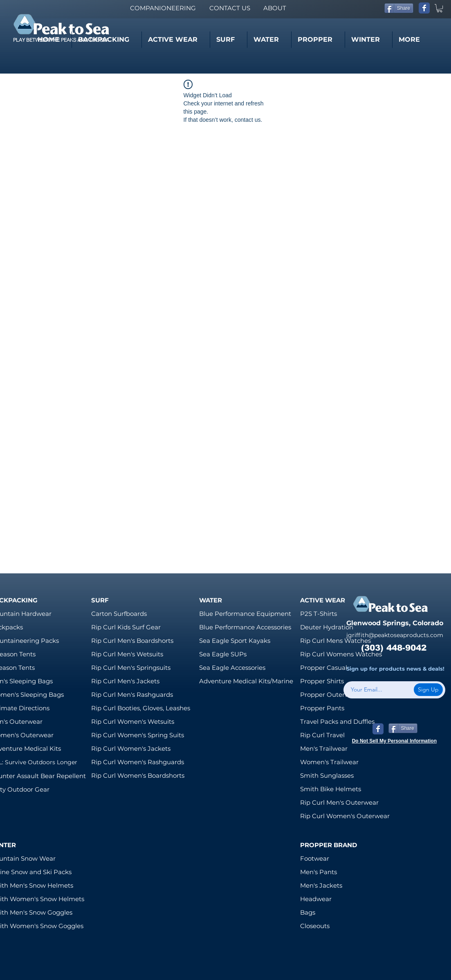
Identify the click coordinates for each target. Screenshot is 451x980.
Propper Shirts (322, 681)
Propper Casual (324, 668)
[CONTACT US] (230, 8)
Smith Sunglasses (327, 775)
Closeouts (315, 926)
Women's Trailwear (329, 762)
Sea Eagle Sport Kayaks (235, 641)
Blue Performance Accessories (245, 627)
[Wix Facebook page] (424, 8)
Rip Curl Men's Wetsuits (127, 654)
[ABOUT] (275, 8)
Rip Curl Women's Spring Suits (138, 735)
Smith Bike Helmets (331, 789)
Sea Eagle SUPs (223, 654)
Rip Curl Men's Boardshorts (132, 641)
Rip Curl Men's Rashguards (132, 695)
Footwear (315, 858)
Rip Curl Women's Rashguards (138, 762)
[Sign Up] (428, 690)
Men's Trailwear (324, 748)
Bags (308, 912)
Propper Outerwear (330, 695)
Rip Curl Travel (322, 735)
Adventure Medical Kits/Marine (246, 681)
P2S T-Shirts (319, 614)
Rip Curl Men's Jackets (125, 681)
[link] (440, 8)
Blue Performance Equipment (245, 614)
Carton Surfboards (119, 614)
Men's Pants (319, 872)
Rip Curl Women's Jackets (131, 748)
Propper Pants (322, 708)
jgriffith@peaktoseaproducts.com (395, 635)
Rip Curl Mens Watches (335, 641)
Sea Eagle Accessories (232, 668)
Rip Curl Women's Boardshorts (138, 775)
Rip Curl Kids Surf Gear (126, 627)
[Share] (399, 8)
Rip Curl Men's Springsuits (131, 668)
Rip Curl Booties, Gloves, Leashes (141, 708)
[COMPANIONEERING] (163, 8)
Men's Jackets (321, 885)
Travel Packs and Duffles (337, 722)
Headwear (316, 899)
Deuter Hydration (327, 627)
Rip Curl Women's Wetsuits (133, 722)
